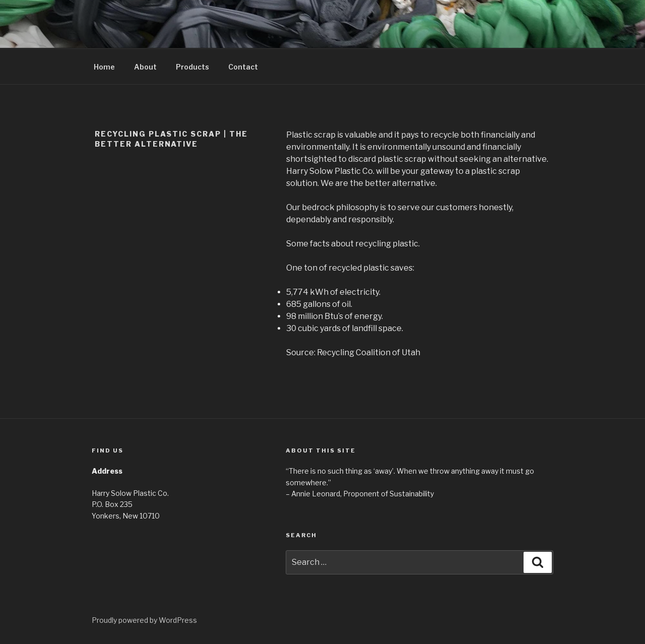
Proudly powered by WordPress (144, 620)
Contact (243, 67)
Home (104, 67)
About (145, 67)
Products (192, 67)
